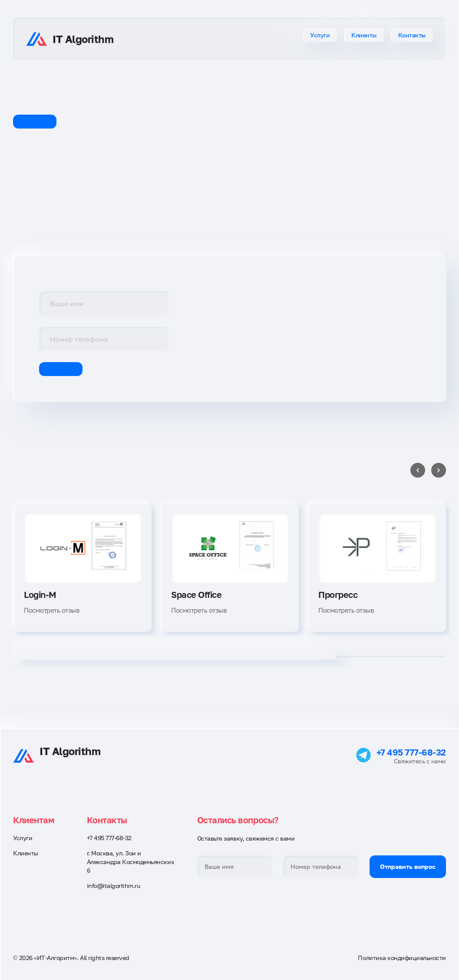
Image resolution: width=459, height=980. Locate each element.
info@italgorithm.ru (114, 886)
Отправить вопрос (408, 866)
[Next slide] (439, 470)
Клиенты (364, 35)
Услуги (320, 35)
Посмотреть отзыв (51, 610)
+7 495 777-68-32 (411, 752)
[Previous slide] (418, 470)
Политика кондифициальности (402, 958)
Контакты (412, 35)
